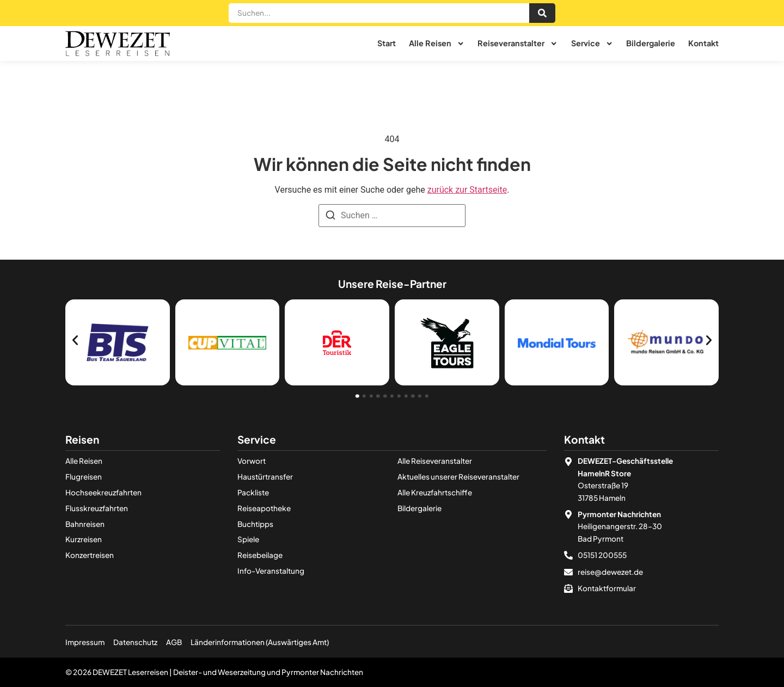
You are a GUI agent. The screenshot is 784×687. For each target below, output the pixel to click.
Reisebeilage (260, 555)
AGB (174, 642)
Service (592, 43)
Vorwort (252, 461)
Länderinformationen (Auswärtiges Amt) (260, 642)
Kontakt (703, 43)
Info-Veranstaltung (271, 571)
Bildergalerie (651, 43)
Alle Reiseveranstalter (435, 461)
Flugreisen (84, 477)
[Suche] (542, 13)
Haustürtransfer (265, 477)
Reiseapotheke (264, 508)
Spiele (248, 539)
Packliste (253, 492)
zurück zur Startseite (467, 190)
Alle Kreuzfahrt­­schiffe (435, 492)
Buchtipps (255, 524)
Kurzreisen (84, 539)
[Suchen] (330, 217)
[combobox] (379, 13)
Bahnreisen (85, 524)
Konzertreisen (90, 555)
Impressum (85, 642)
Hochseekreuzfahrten (103, 492)
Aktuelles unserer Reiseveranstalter (458, 477)
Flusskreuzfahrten (97, 508)
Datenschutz (135, 642)
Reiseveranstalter (517, 43)
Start (387, 43)
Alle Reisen (437, 43)
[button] (75, 340)
